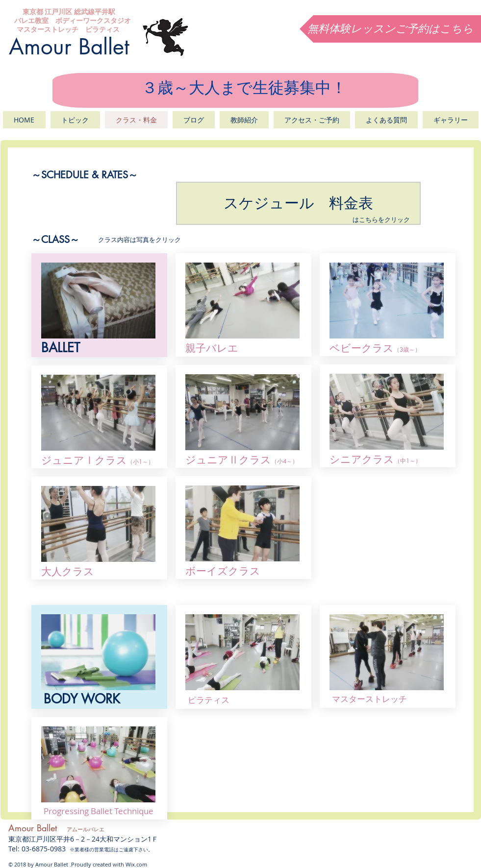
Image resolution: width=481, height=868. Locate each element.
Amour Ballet (69, 47)
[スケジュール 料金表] (298, 203)
